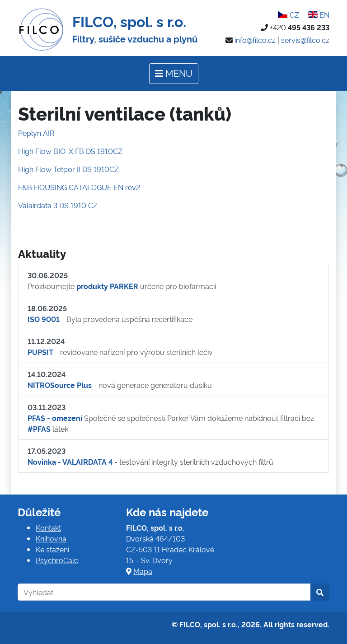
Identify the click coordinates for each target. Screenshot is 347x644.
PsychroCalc (57, 560)
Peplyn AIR (36, 133)
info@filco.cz (255, 40)
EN (319, 14)
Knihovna (51, 538)
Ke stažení (52, 549)
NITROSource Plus (60, 385)
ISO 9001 (44, 319)
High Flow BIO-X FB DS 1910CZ (70, 151)
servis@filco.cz (305, 40)
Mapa (143, 571)
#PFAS (39, 429)
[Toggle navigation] (174, 74)
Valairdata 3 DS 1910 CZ (58, 205)
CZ (288, 14)
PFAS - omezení (55, 418)
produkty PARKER (107, 286)
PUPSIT (40, 352)
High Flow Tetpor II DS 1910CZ (68, 169)
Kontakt (48, 527)
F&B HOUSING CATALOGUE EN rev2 (79, 187)
